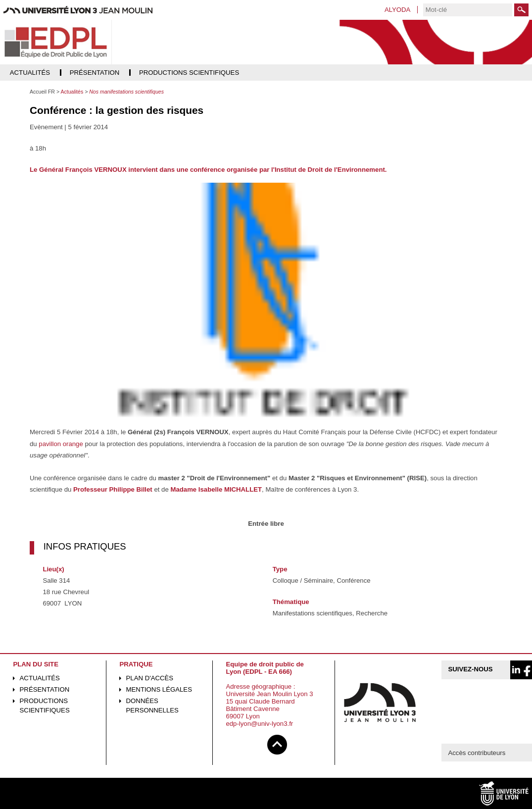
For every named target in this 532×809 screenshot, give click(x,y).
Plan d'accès (150, 678)
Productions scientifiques (45, 706)
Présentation (45, 689)
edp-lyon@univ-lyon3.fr (259, 724)
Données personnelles (152, 706)
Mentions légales (159, 689)
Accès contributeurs (477, 753)
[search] (468, 10)
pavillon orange (61, 444)
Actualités (40, 678)
